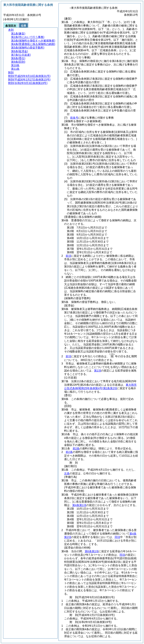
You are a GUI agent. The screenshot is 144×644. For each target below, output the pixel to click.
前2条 (76, 448)
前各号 (74, 118)
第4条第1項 (79, 505)
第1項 (98, 371)
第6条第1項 (92, 551)
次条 (67, 473)
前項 (68, 256)
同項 (117, 537)
